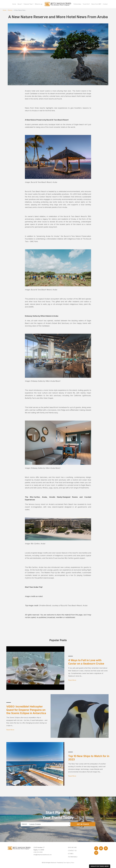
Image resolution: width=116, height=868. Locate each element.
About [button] (19, 4)
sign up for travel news (100, 866)
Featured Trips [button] (28, 4)
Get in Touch (83, 824)
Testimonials (73, 857)
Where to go (39, 4)
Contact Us (72, 851)
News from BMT (96, 4)
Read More (72, 680)
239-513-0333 (38, 852)
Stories (10, 10)
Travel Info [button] (86, 4)
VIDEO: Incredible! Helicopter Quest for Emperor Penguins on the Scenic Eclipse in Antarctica (26, 710)
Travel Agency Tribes (69, 863)
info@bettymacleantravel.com (43, 855)
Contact (105, 4)
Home (14, 4)
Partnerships (77, 4)
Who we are (72, 847)
